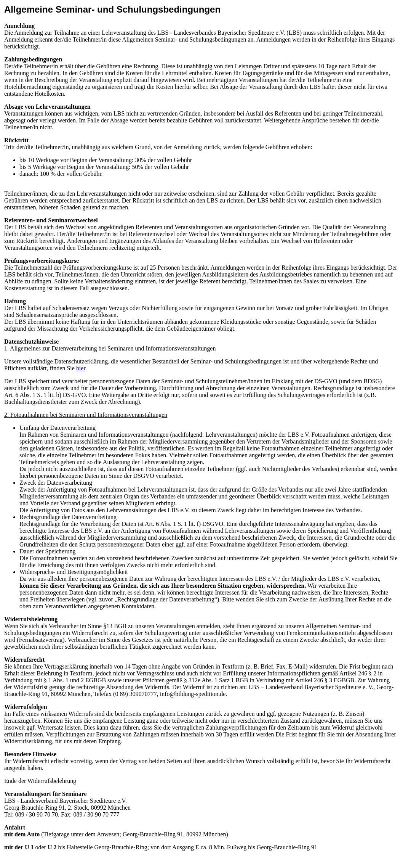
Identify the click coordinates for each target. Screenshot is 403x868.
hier (81, 368)
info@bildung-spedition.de (193, 694)
